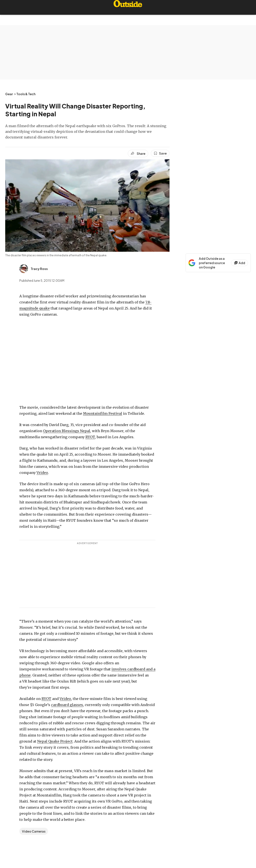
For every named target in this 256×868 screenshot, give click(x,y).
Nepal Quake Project (55, 741)
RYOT (90, 437)
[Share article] (138, 153)
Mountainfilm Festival (103, 413)
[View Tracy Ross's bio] (34, 269)
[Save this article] (160, 153)
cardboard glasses (67, 705)
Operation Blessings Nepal (67, 431)
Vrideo (42, 473)
